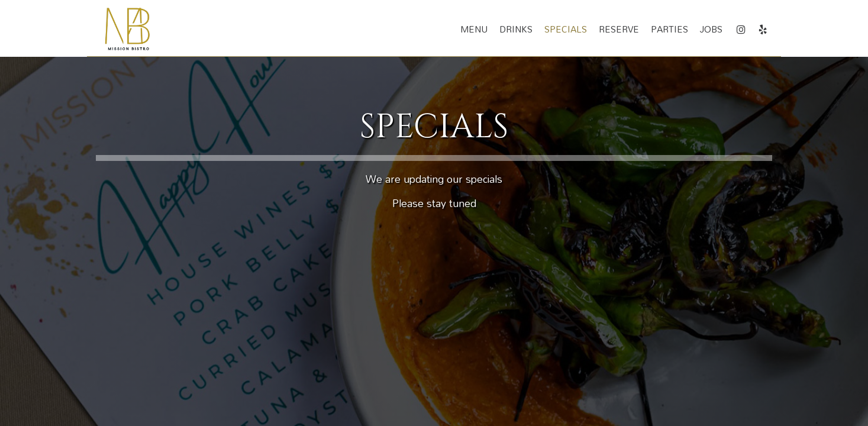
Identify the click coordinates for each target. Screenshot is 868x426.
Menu (474, 30)
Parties (669, 30)
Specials (566, 30)
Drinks (516, 30)
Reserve (619, 30)
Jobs (711, 30)
